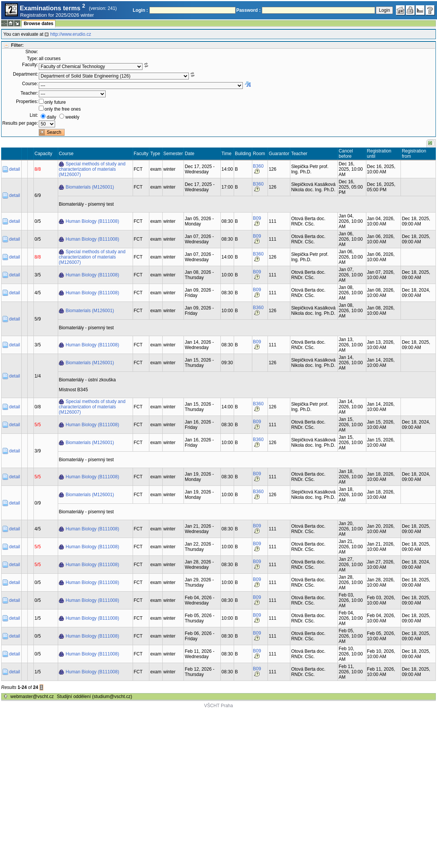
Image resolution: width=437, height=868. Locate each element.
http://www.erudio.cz (70, 34)
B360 (258, 166)
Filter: (17, 45)
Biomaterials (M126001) (90, 187)
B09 (257, 218)
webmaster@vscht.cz (32, 697)
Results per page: (20, 123)
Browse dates (38, 24)
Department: (25, 74)
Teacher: (29, 93)
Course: (30, 84)
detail (15, 169)
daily (51, 117)
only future (55, 102)
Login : (140, 10)
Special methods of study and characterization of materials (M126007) (92, 169)
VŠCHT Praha (218, 706)
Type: (32, 59)
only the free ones (63, 109)
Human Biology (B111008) (93, 221)
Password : (249, 10)
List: (34, 115)
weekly (72, 117)
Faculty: (30, 65)
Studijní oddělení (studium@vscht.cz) (95, 697)
